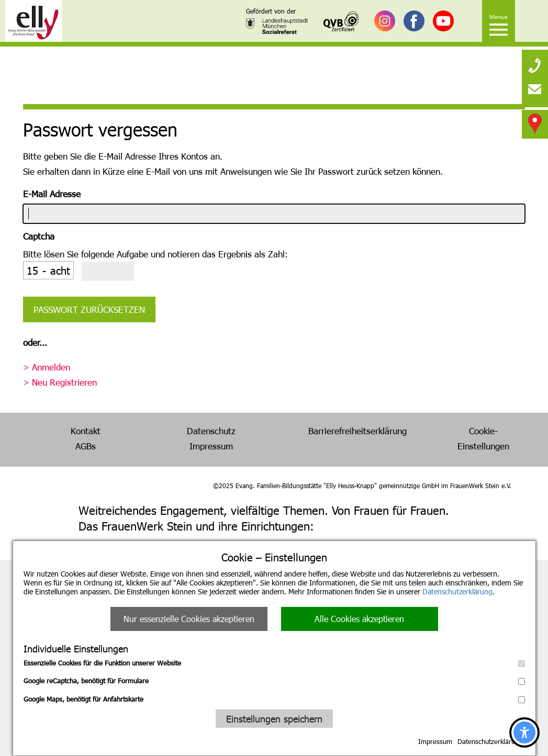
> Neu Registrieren (60, 382)
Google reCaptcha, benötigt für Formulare (274, 681)
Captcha (39, 236)
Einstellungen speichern (274, 719)
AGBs (86, 446)
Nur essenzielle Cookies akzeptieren (189, 619)
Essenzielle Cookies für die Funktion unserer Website (274, 663)
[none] (535, 63)
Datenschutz (211, 431)
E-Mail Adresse (52, 194)
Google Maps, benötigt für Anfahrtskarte (274, 699)
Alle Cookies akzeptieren (359, 619)
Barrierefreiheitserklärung (357, 431)
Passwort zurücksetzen (89, 309)
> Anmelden (47, 367)
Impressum (435, 741)
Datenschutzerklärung (457, 591)
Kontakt (86, 431)
